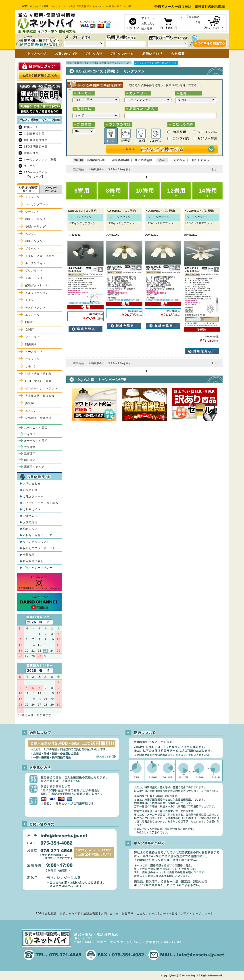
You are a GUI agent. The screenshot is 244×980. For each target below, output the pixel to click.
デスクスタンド (35, 307)
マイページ (148, 18)
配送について (32, 529)
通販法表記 (91, 914)
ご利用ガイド (32, 509)
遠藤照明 (30, 454)
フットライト (34, 337)
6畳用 (82, 191)
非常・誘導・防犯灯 (39, 374)
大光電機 (30, 447)
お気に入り (148, 23)
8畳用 (113, 191)
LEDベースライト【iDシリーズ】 (36, 174)
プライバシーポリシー (38, 568)
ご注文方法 (30, 516)
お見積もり (30, 490)
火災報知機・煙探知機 (40, 396)
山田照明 (30, 460)
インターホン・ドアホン (41, 388)
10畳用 (145, 191)
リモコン (31, 366)
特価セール (31, 127)
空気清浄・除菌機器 (39, 418)
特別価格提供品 (34, 134)
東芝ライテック (34, 467)
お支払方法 (30, 522)
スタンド (31, 300)
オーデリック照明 (36, 441)
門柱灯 (30, 322)
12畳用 (176, 191)
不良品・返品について (38, 535)
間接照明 (31, 344)
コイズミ (30, 434)
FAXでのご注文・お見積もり (42, 503)
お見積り (128, 914)
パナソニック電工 (36, 428)
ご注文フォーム (33, 496)
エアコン (30, 166)
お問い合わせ (32, 484)
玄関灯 (30, 330)
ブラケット (33, 249)
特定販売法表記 (33, 561)
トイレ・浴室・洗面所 (40, 256)
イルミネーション (37, 293)
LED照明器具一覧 (36, 147)
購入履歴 (147, 29)
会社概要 (29, 555)
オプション (33, 359)
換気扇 (30, 403)
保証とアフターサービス (39, 548)
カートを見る (169, 914)
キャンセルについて (36, 542)
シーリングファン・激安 (40, 160)
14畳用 (208, 191)
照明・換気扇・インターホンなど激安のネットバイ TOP (99, 63)
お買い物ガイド (70, 914)
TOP (39, 914)
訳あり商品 (31, 153)
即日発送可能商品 (36, 140)
